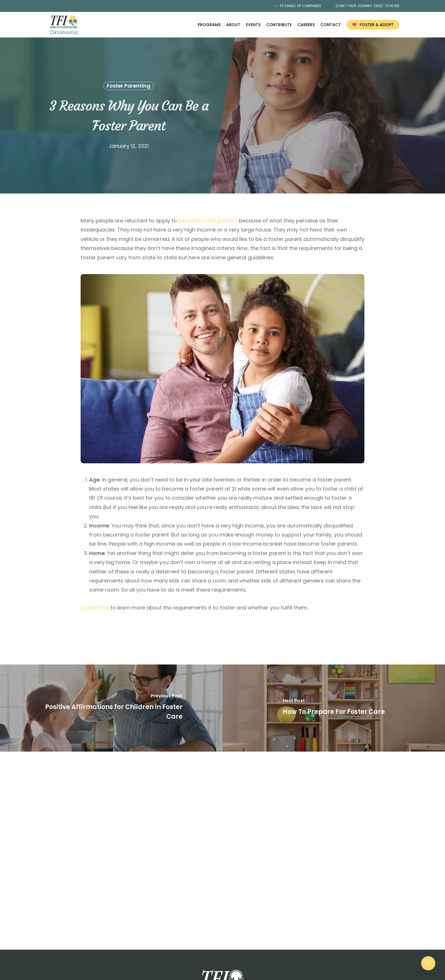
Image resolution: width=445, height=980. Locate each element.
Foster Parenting (128, 86)
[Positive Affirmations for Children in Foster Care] (111, 708)
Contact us (95, 608)
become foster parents (208, 221)
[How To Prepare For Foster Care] (334, 708)
